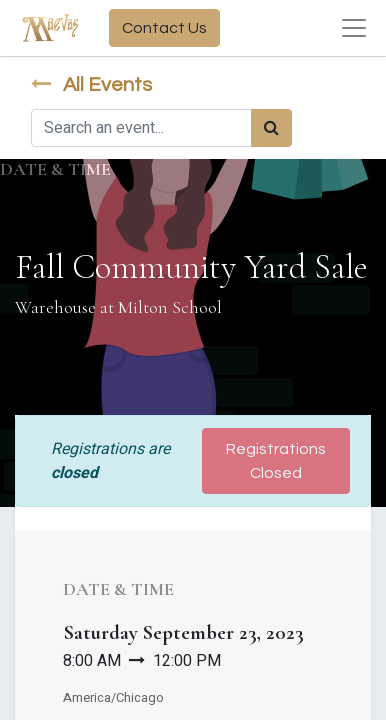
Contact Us (164, 28)
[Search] (271, 128)
